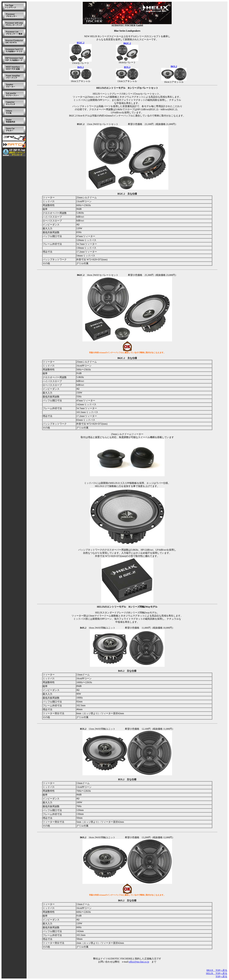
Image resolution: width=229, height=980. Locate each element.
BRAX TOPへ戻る (217, 970)
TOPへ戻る (221, 976)
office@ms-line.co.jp (139, 962)
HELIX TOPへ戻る (217, 973)
